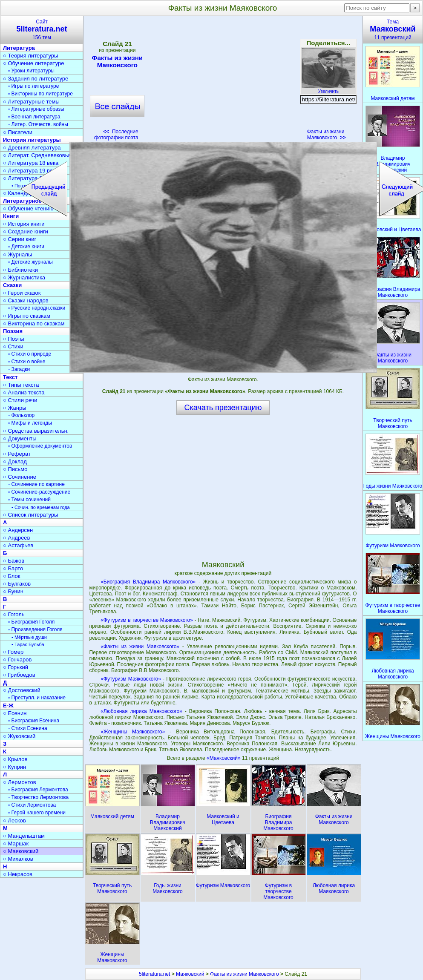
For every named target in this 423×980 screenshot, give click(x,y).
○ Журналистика (24, 277)
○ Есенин (15, 713)
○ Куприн (14, 767)
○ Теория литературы (30, 56)
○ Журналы (17, 254)
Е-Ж (8, 706)
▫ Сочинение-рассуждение (39, 492)
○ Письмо (15, 469)
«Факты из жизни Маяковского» (140, 647)
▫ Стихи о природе (30, 354)
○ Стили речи (20, 400)
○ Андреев (17, 538)
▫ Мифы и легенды (30, 423)
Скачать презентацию (223, 408)
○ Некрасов (18, 874)
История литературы (32, 140)
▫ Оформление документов (40, 446)
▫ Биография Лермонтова (38, 790)
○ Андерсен (18, 530)
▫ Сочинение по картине (36, 484)
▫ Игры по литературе (33, 86)
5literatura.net (154, 974)
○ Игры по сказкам (27, 316)
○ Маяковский (21, 851)
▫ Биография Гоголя (31, 622)
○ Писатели (18, 132)
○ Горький (16, 667)
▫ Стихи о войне (27, 362)
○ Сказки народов (26, 300)
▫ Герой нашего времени (37, 813)
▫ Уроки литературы (31, 71)
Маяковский (190, 974)
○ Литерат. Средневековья (37, 155)
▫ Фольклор (21, 415)
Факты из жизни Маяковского (117, 61)
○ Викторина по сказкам (34, 323)
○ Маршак (16, 843)
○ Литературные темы (31, 102)
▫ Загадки (19, 369)
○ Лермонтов (20, 782)
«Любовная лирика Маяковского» (141, 711)
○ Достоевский (22, 690)
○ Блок (12, 576)
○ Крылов (15, 759)
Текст (10, 377)
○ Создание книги (26, 231)
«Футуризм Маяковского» (131, 679)
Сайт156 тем (42, 30)
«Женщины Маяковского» (133, 732)
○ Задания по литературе (36, 79)
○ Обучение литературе (34, 63)
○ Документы (20, 438)
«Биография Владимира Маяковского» (148, 582)
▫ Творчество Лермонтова (38, 797)
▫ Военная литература (34, 117)
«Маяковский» (224, 758)
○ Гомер (13, 652)
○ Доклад (15, 461)
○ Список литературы (30, 515)
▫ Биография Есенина (34, 721)
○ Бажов (14, 561)
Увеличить (328, 89)
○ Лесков (14, 820)
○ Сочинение (20, 477)
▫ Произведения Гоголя (35, 629)
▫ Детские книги (26, 247)
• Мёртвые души (29, 637)
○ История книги (24, 224)
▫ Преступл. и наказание (37, 698)
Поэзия (13, 331)
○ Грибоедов (19, 675)
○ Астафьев (18, 545)
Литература (19, 48)
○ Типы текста (21, 385)
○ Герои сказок (22, 293)
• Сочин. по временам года (41, 507)
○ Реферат (17, 454)
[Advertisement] (223, 81)
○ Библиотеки (20, 270)
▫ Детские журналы (30, 262)
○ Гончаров (17, 660)
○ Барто (13, 568)
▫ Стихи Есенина (28, 728)
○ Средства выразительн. (36, 431)
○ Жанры (15, 408)
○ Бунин (13, 591)
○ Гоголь (14, 614)
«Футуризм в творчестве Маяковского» (147, 620)
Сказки (12, 285)
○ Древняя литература (32, 148)
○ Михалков (18, 859)
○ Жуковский (19, 736)
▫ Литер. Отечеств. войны (38, 124)
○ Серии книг (20, 239)
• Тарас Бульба (28, 644)
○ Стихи (13, 346)
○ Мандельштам (24, 836)
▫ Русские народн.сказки (37, 308)
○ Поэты (14, 339)
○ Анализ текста (24, 392)
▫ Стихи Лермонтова (32, 805)
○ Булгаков (17, 584)
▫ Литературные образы (36, 109)
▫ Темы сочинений (29, 500)
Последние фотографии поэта (116, 135)
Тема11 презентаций (393, 30)
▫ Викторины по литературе (40, 94)
